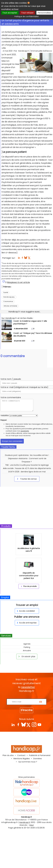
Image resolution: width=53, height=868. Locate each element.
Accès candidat (25, 611)
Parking (27, 647)
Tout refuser (27, 13)
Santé (6, 292)
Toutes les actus (26, 479)
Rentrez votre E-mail (27, 697)
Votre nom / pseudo (11, 379)
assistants (25, 431)
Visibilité (5, 415)
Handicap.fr (25, 822)
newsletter (28, 687)
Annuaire (27, 651)
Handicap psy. (9, 297)
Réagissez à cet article (18, 282)
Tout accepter (10, 13)
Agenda (27, 644)
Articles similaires (10, 306)
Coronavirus (8, 301)
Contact (21, 755)
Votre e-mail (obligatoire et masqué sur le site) (24, 387)
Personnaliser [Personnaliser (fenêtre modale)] (45, 13)
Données (38, 758)
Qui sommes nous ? (28, 762)
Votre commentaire (11, 397)
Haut (32, 825)
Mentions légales (22, 758)
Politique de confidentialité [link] (27, 16)
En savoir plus (26, 656)
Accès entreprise (26, 623)
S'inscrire (27, 710)
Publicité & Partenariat (40, 755)
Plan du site (8, 755)
